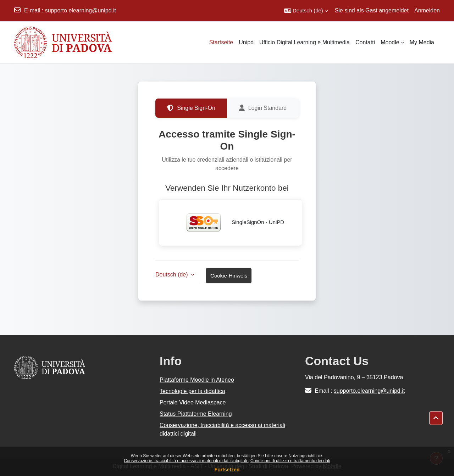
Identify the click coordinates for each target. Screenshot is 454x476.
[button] (306, 11)
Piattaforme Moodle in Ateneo (197, 380)
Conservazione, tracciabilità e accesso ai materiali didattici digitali (186, 461)
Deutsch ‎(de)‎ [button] (172, 275)
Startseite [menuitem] (221, 42)
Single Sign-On (191, 108)
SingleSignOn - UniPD (231, 223)
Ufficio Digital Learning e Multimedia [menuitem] (304, 42)
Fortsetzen (227, 470)
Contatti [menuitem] (365, 42)
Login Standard (263, 108)
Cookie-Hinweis (229, 276)
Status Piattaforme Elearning (196, 414)
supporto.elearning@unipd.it (81, 10)
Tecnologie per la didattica (192, 391)
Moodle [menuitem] (390, 42)
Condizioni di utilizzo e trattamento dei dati (290, 461)
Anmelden (427, 10)
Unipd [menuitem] (246, 42)
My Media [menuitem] (422, 42)
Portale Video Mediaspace (193, 402)
